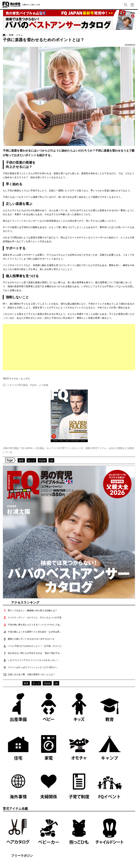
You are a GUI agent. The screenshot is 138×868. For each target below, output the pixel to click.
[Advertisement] (69, 347)
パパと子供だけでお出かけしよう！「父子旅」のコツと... (35, 646)
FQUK (42, 461)
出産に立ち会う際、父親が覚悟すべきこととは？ (31, 674)
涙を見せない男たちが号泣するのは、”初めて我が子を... (35, 653)
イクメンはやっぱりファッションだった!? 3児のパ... (33, 667)
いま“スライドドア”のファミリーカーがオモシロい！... (34, 660)
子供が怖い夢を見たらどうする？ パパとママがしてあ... (35, 625)
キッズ (31, 461)
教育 (21, 461)
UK (51, 461)
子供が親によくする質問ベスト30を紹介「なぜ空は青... (34, 632)
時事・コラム (16, 35)
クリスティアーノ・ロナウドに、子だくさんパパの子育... (35, 618)
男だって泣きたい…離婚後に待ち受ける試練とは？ (32, 610)
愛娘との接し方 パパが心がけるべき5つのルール (31, 639)
